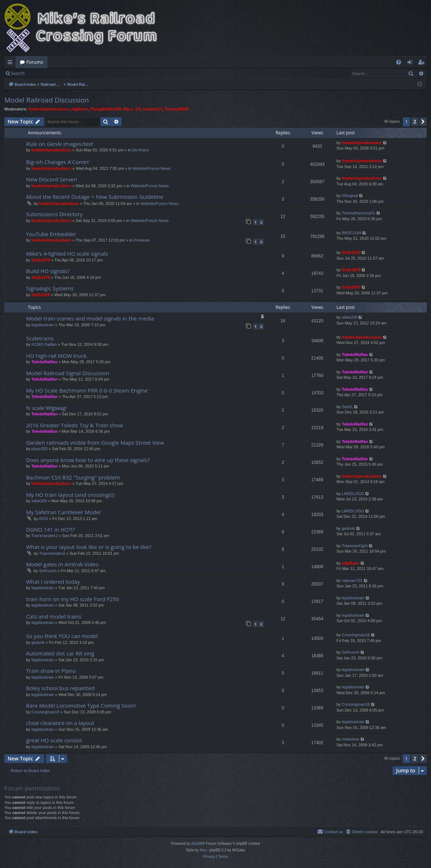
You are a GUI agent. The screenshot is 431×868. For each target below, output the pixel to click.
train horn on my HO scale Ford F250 (72, 599)
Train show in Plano (51, 671)
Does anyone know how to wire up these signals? (88, 460)
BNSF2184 (352, 233)
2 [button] (415, 121)
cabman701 (352, 580)
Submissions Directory (54, 214)
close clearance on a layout (60, 723)
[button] (423, 122)
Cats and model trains (54, 616)
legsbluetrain (43, 325)
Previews (142, 240)
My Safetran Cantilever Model (63, 512)
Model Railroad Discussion (47, 100)
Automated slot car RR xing (60, 653)
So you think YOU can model (62, 636)
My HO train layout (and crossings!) (70, 495)
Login (41, 73)
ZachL (348, 407)
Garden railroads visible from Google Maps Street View (95, 443)
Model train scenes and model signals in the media (90, 318)
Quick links (11, 63)
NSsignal (350, 196)
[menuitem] (399, 62)
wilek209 (350, 317)
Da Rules (140, 150)
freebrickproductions (49, 109)
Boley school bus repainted (60, 688)
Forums (35, 62)
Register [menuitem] (423, 63)
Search (18, 73)
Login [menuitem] (411, 63)
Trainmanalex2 (45, 536)
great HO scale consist (54, 740)
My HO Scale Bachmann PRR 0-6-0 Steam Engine (87, 390)
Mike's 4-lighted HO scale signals (67, 253)
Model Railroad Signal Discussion (68, 373)
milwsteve (351, 739)
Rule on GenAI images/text (60, 144)
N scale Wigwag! (46, 408)
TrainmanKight (355, 546)
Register (65, 73)
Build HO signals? (48, 271)
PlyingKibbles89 (106, 109)
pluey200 (40, 449)
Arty (203, 850)
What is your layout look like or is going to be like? (89, 547)
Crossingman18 (356, 635)
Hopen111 (153, 109)
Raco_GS (132, 109)
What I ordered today (53, 582)
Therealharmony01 (359, 213)
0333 (43, 519)
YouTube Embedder (51, 234)
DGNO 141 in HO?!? (51, 529)
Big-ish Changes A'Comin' (58, 162)
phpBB (197, 844)
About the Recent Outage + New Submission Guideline (95, 197)
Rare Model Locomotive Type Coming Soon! (81, 705)
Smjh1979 (41, 260)
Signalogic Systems (50, 288)
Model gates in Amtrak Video (62, 564)
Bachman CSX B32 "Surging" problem (73, 477)
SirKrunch (48, 571)
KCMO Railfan (44, 344)
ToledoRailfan (45, 362)
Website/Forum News (152, 168)
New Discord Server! (52, 179)
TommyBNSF (177, 109)
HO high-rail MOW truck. (57, 356)
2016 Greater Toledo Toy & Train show (75, 425)
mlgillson (79, 109)
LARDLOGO (353, 494)
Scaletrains (40, 338)
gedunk (348, 528)
